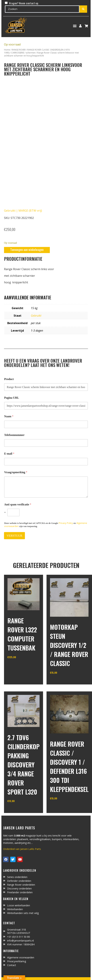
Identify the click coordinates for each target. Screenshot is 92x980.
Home (7, 50)
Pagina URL (12, 398)
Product (9, 379)
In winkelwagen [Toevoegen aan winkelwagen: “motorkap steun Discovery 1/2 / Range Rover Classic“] (63, 681)
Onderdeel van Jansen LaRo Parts (22, 849)
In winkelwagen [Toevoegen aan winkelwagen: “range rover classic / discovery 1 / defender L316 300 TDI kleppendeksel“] (63, 807)
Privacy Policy (66, 523)
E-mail (9, 454)
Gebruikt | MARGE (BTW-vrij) (23, 211)
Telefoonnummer (14, 435)
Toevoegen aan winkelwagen (27, 250)
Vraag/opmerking (16, 472)
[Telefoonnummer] (46, 443)
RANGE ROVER (19, 50)
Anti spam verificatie (18, 504)
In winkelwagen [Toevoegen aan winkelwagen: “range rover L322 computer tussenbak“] (20, 666)
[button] (75, 26)
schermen (31, 53)
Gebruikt (36, 316)
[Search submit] (83, 9)
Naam (9, 416)
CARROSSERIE (18, 53)
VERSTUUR (14, 536)
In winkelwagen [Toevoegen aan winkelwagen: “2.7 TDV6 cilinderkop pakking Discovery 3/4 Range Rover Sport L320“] (20, 810)
